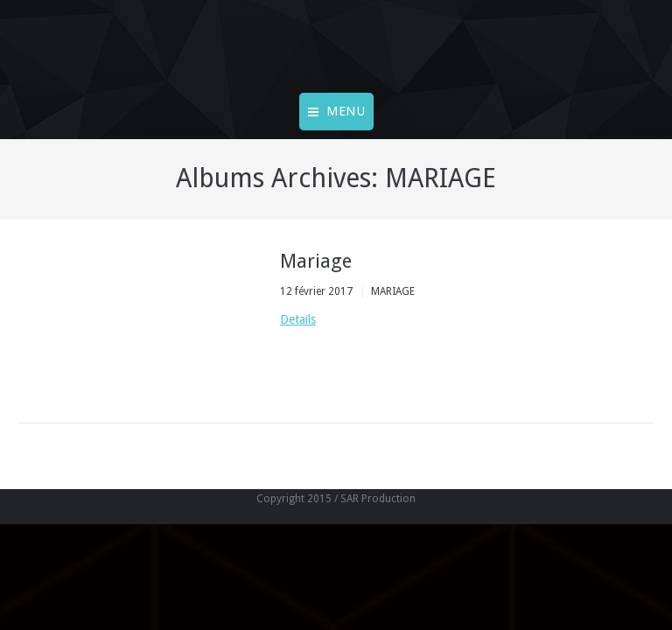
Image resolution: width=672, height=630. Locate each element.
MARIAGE (393, 291)
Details (298, 319)
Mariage (316, 261)
